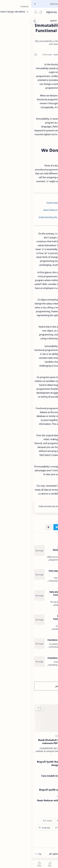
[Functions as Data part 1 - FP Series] (8, 644)
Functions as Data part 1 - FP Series (34, 640)
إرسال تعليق (29, 686)
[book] (16, 821)
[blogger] (31, 821)
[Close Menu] (4, 4)
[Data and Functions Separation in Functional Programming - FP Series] (8, 596)
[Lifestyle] (30, 736)
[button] (9, 12)
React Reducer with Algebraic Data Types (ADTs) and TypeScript (29, 802)
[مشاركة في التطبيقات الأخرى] (17, 527)
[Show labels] (47, 835)
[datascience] (46, 828)
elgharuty (20, 12)
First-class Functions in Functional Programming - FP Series (34, 572)
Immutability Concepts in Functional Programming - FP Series (37, 619)
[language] (13, 828)
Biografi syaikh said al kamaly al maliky (30, 790)
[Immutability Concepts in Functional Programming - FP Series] (8, 620)
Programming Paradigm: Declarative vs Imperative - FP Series (37, 550)
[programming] (34, 796)
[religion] (38, 736)
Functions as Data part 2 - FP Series (34, 658)
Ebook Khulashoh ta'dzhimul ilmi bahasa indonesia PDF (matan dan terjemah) (29, 742)
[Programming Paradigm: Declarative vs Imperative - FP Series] (8, 550)
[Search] (4, 12)
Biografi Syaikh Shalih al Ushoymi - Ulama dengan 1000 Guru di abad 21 (29, 763)
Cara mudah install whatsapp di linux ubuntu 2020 (31, 777)
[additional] (47, 821)
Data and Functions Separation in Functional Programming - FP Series (35, 595)
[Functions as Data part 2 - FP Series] (8, 662)
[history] (29, 828)
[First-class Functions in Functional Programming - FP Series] (8, 575)
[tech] (38, 772)
